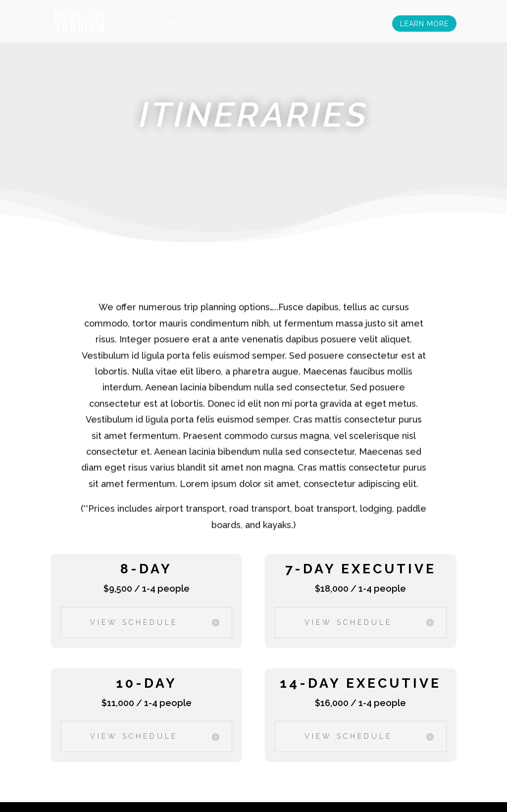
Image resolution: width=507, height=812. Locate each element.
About (205, 24)
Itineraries (263, 24)
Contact (327, 24)
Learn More (424, 24)
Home (168, 24)
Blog (369, 24)
